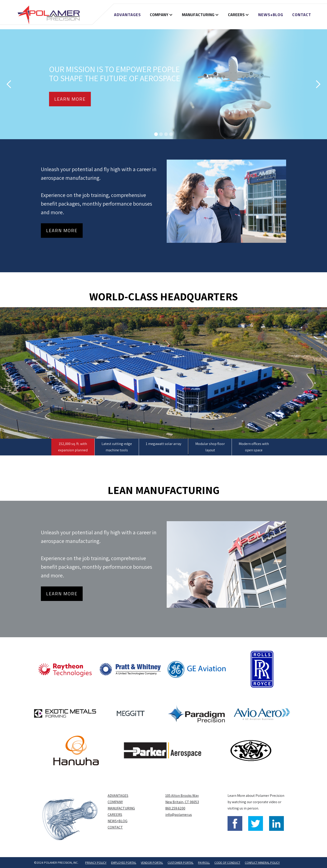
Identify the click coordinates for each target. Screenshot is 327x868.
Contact (302, 15)
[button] (161, 15)
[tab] (73, 447)
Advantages (127, 15)
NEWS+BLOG (271, 15)
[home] (49, 15)
